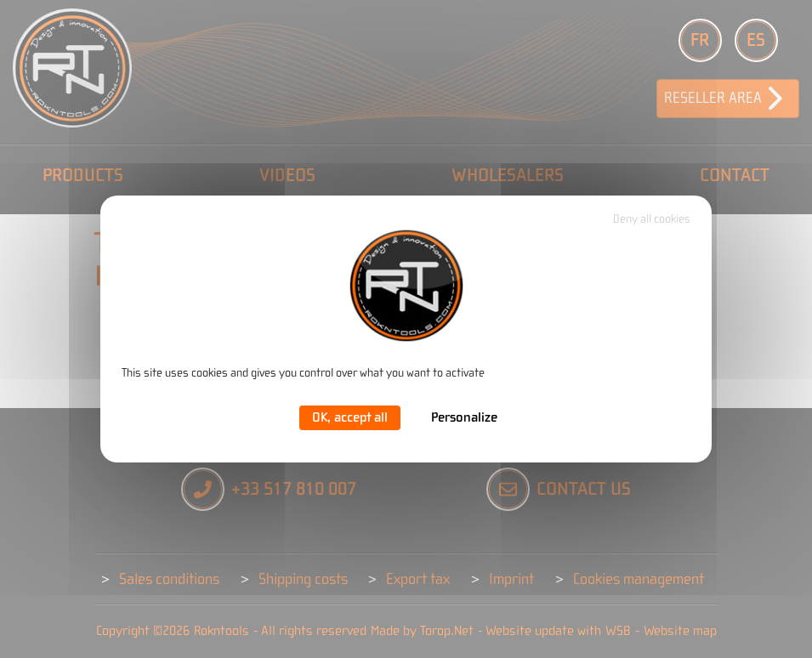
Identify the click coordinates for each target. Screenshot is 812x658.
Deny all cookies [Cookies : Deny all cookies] (652, 219)
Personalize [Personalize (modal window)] (464, 417)
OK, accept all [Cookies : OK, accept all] (350, 417)
